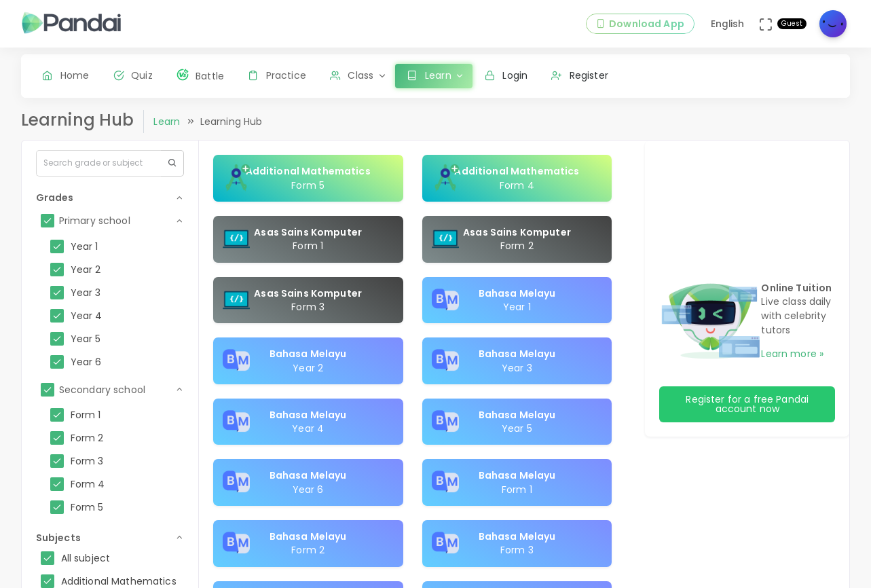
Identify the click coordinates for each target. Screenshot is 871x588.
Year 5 (86, 339)
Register (580, 75)
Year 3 (86, 293)
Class (352, 75)
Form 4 (88, 484)
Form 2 (87, 438)
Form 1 (86, 415)
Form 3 (87, 461)
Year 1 (85, 246)
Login (506, 75)
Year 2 (86, 270)
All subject (86, 558)
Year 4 (87, 316)
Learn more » (792, 354)
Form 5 (87, 507)
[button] (110, 198)
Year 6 (86, 362)
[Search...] (98, 163)
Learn (167, 122)
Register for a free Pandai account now (747, 404)
